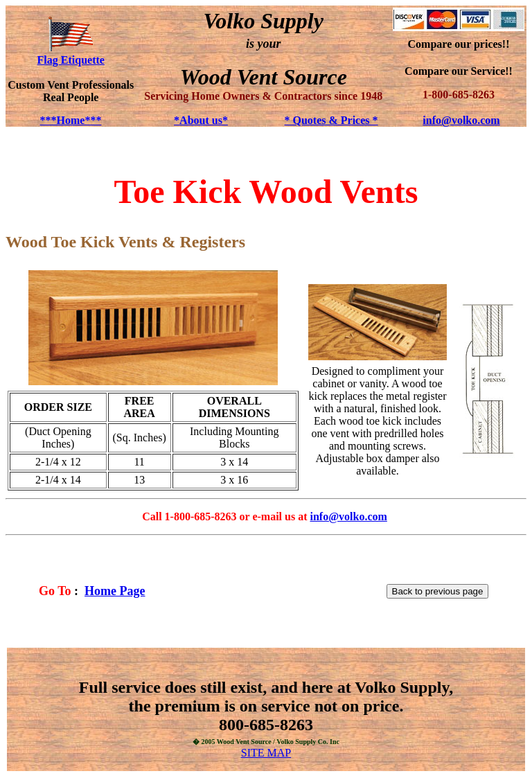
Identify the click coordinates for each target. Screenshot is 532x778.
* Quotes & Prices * (331, 120)
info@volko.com (461, 120)
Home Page (115, 591)
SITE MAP (266, 753)
